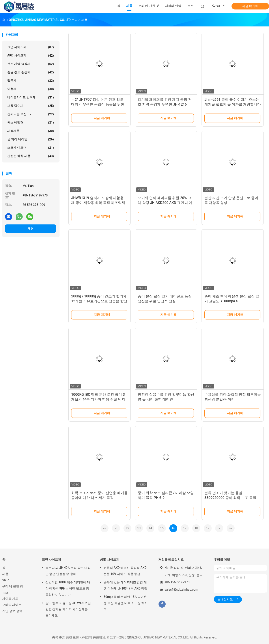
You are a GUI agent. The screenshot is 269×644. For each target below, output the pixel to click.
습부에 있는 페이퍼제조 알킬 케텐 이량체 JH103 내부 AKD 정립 (125, 585)
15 (162, 528)
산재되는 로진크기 (31, 114)
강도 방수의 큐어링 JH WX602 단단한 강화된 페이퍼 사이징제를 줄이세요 (68, 609)
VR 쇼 (6, 580)
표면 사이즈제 (31, 47)
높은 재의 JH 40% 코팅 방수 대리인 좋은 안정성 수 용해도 (68, 571)
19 (208, 528)
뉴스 (5, 592)
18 (196, 528)
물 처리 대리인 (31, 139)
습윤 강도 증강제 (31, 72)
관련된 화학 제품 (31, 156)
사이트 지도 (10, 599)
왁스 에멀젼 (31, 123)
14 (150, 528)
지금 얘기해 (250, 6)
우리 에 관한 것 (13, 586)
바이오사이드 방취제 (31, 97)
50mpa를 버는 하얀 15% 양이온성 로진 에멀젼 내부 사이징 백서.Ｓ (126, 603)
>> (231, 528)
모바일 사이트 (12, 605)
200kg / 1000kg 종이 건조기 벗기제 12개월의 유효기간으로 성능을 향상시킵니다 (99, 301)
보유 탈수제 (31, 106)
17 (185, 528)
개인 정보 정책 (12, 611)
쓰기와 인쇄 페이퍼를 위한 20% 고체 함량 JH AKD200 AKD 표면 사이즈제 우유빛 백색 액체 (165, 203)
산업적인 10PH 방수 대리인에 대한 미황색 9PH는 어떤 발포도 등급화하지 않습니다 (68, 588)
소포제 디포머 (31, 148)
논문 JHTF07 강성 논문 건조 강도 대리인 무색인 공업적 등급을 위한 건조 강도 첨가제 (98, 104)
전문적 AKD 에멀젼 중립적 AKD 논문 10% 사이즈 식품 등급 (125, 571)
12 (127, 528)
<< (105, 528)
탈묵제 (31, 81)
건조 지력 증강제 (31, 64)
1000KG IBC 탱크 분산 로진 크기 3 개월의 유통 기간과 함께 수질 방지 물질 (98, 399)
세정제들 (31, 131)
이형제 (31, 89)
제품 (5, 574)
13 (139, 528)
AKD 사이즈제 (31, 56)
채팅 (31, 228)
